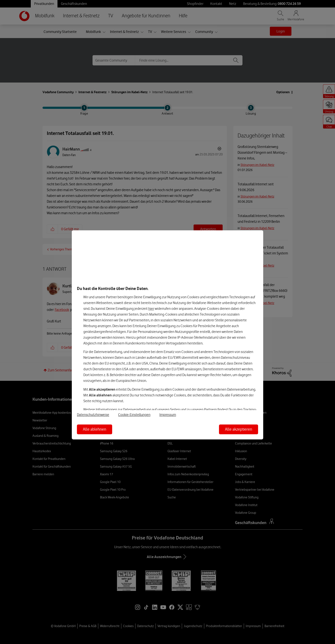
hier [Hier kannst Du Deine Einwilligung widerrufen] (151, 309)
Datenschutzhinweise (93, 415)
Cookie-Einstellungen (134, 415)
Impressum (168, 415)
